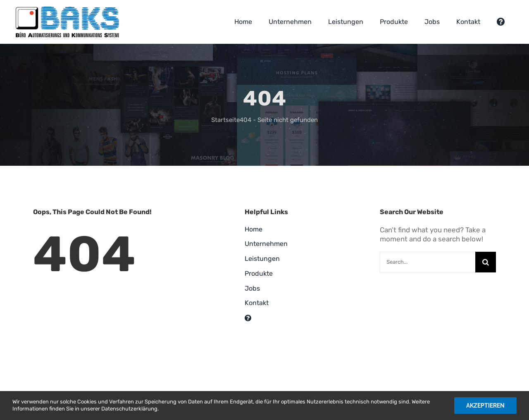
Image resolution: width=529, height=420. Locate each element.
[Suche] (486, 262)
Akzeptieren (485, 406)
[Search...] (428, 262)
